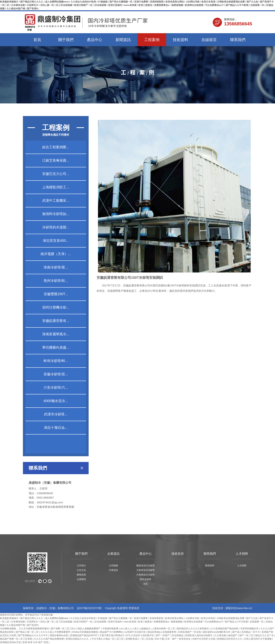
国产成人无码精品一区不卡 (246, 632)
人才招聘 (242, 554)
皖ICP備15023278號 (89, 608)
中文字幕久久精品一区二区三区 (108, 639)
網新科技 (231, 608)
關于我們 (66, 40)
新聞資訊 (123, 40)
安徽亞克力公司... (56, 174)
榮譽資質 (81, 575)
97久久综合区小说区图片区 (140, 635)
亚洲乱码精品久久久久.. (78, 639)
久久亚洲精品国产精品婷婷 (225, 629)
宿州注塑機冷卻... (56, 307)
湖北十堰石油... (56, 428)
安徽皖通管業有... (56, 321)
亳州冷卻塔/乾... (56, 281)
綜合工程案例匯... (56, 147)
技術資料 (180, 40)
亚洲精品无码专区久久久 (230, 639)
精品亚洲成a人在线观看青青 (162, 632)
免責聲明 (122, 608)
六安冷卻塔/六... (56, 388)
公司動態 (113, 566)
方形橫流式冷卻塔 (146, 575)
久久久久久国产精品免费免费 (49, 639)
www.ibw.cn (244, 608)
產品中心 (95, 40)
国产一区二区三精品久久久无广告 (257, 635)
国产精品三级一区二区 (27, 632)
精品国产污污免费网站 (112, 632)
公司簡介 (81, 566)
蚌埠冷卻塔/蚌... (56, 361)
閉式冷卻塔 (146, 579)
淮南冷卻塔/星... (56, 267)
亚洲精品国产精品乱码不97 (84, 635)
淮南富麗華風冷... (56, 334)
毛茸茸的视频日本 (250, 629)
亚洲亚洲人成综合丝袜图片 (199, 635)
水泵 (146, 584)
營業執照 (134, 608)
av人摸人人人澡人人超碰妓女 (136, 629)
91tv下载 (160, 639)
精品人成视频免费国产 (89, 629)
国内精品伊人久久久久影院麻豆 (193, 629)
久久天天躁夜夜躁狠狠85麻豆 (34, 629)
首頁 (37, 40)
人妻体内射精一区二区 (164, 629)
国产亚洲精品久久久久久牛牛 (33, 635)
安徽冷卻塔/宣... (56, 374)
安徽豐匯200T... (56, 294)
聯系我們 (238, 40)
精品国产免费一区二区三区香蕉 (16, 639)
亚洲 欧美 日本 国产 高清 (36, 642)
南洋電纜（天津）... (56, 254)
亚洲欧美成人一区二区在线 (140, 639)
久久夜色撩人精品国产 (226, 635)
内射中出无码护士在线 (204, 639)
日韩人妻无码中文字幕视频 (258, 639)
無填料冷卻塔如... (56, 214)
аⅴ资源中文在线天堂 (135, 632)
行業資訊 (113, 570)
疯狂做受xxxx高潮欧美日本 (217, 632)
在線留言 (209, 40)
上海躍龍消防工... (56, 187)
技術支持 (178, 554)
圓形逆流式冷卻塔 (146, 566)
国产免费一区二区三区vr (63, 629)
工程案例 (152, 40)
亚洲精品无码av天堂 (11, 642)
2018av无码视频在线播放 (85, 632)
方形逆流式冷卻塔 (146, 570)
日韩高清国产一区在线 (190, 632)
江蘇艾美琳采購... (56, 160)
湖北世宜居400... (56, 241)
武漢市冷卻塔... (56, 414)
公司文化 (81, 570)
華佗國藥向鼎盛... (56, 347)
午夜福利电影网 (111, 629)
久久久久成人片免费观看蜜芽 (56, 632)
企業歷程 (81, 579)
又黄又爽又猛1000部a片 (112, 635)
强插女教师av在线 (59, 635)
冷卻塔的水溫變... (56, 227)
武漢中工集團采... (56, 201)
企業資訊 (113, 554)
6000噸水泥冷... (56, 401)
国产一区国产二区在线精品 (170, 635)
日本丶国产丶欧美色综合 (178, 639)
